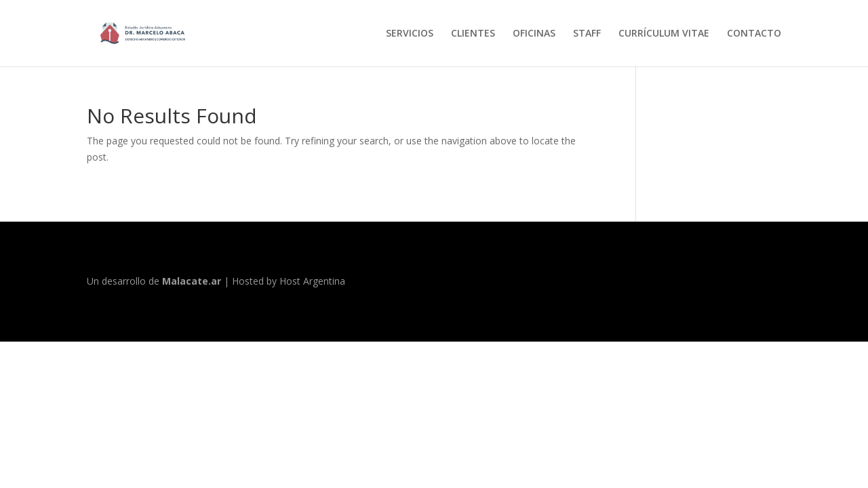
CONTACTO (754, 34)
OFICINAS (534, 34)
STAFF (587, 34)
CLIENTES (473, 34)
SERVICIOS (410, 34)
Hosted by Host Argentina (289, 281)
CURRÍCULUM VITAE (664, 34)
